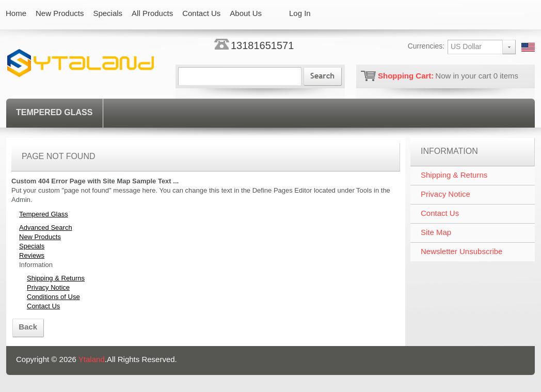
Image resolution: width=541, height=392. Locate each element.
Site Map (436, 232)
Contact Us (43, 306)
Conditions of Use (53, 297)
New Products (40, 237)
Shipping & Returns (56, 278)
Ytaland (92, 359)
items (506, 76)
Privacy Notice (48, 287)
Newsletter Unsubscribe (462, 251)
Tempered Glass (54, 112)
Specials (32, 246)
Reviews (32, 255)
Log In (300, 13)
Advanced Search (46, 228)
